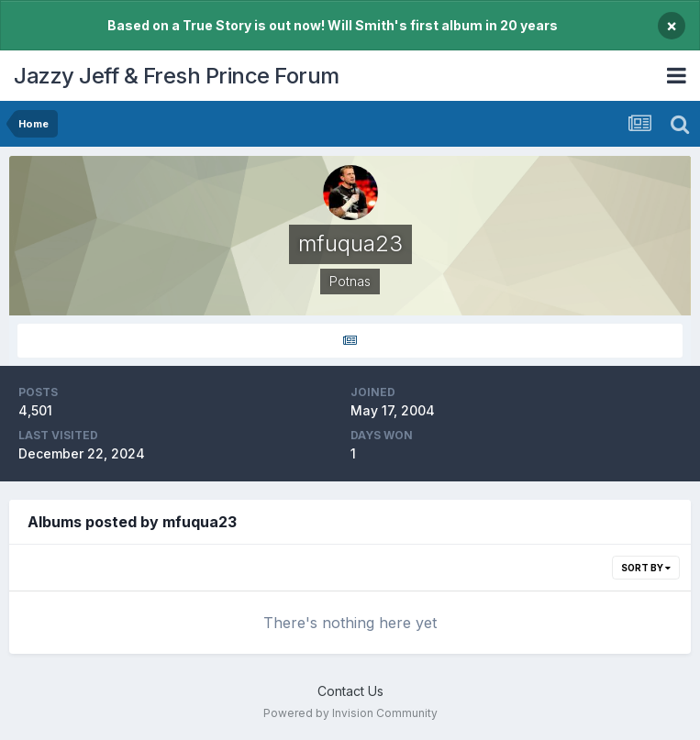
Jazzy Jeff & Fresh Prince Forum (177, 76)
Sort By (646, 568)
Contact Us (350, 691)
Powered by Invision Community (350, 713)
